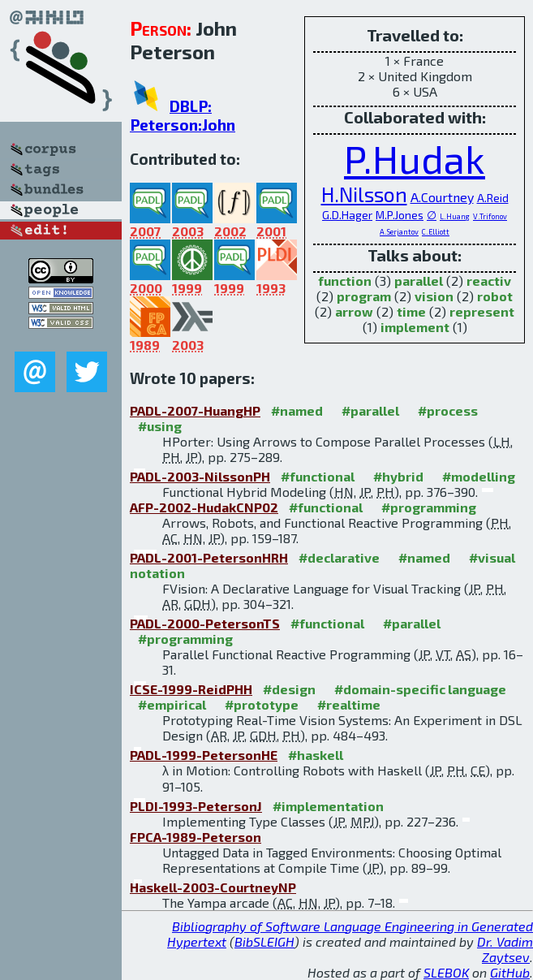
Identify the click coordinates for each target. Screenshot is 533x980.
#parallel (370, 410)
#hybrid (398, 476)
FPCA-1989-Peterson (196, 837)
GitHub (510, 972)
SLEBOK (446, 972)
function (345, 281)
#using (160, 426)
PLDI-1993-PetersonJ (196, 806)
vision (434, 296)
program (364, 296)
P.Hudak (415, 158)
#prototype (262, 704)
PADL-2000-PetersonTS (205, 623)
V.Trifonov (490, 216)
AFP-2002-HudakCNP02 (204, 507)
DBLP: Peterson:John (183, 115)
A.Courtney (442, 197)
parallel (419, 281)
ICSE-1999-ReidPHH (191, 689)
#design (289, 689)
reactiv (489, 281)
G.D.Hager (347, 215)
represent (482, 311)
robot (495, 296)
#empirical (172, 704)
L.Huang (455, 216)
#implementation (328, 806)
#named (297, 410)
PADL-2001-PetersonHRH (209, 557)
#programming (429, 507)
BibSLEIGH (264, 941)
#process (448, 410)
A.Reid (493, 198)
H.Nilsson (364, 194)
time (411, 311)
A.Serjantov (399, 232)
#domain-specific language (420, 689)
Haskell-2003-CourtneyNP (213, 887)
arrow (354, 311)
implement (415, 327)
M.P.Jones (400, 215)
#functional (318, 476)
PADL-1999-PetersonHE (204, 755)
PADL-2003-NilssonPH (200, 476)
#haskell (316, 755)
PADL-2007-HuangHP (195, 410)
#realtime (349, 704)
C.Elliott (436, 232)
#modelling (479, 476)
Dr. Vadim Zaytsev (505, 949)
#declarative (339, 557)
